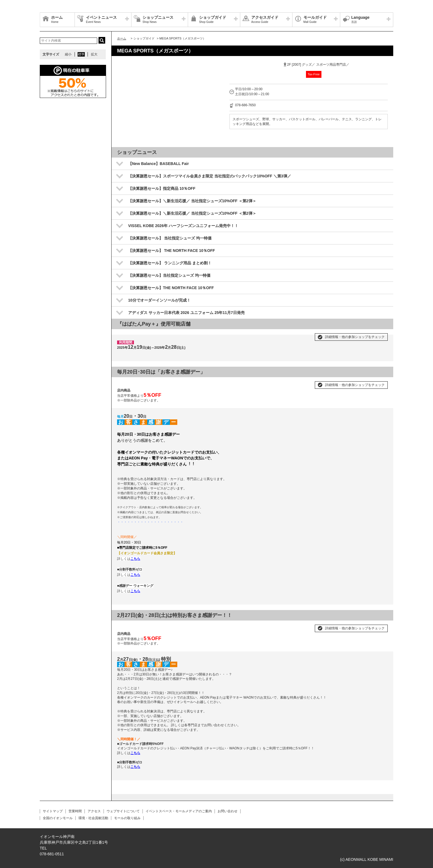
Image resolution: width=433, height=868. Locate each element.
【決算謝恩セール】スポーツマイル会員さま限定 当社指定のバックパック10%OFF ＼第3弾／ (210, 176)
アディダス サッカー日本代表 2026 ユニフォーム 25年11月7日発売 (186, 313)
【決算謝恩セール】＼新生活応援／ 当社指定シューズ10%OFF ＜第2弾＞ (192, 201)
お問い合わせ (228, 811)
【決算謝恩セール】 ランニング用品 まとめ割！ (170, 263)
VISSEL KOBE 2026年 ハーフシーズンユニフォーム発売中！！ (183, 226)
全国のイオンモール (58, 818)
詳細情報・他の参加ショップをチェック (355, 337)
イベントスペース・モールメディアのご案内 (179, 811)
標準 (81, 54)
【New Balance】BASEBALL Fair (159, 164)
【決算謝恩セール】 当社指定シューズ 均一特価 (170, 238)
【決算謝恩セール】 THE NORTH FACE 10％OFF (171, 251)
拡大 (94, 54)
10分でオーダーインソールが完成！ (159, 300)
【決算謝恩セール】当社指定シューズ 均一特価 (169, 275)
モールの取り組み (127, 818)
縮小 (68, 54)
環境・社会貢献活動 (93, 818)
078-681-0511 (52, 854)
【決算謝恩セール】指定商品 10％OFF (162, 188)
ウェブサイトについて (123, 811)
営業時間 (75, 811)
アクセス (94, 811)
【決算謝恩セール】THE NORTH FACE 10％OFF (171, 288)
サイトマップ (53, 811)
